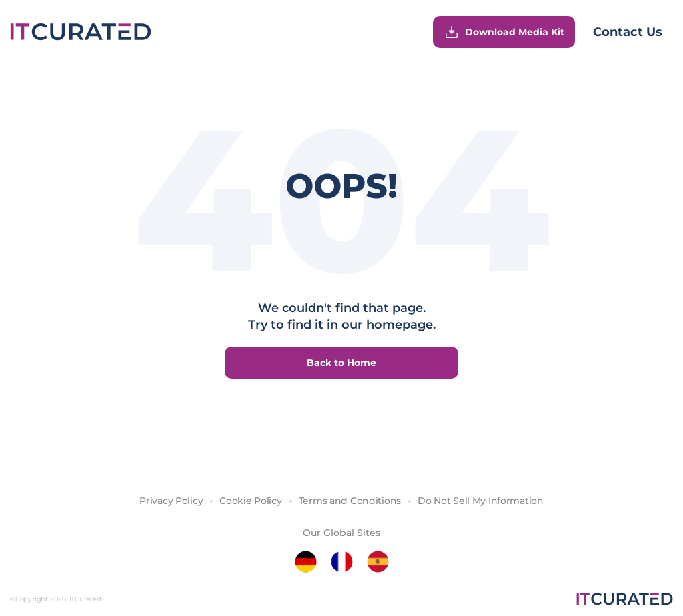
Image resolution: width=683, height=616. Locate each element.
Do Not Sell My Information (481, 501)
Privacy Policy (171, 501)
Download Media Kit (504, 32)
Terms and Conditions (350, 501)
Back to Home (341, 363)
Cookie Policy (250, 501)
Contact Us (628, 32)
